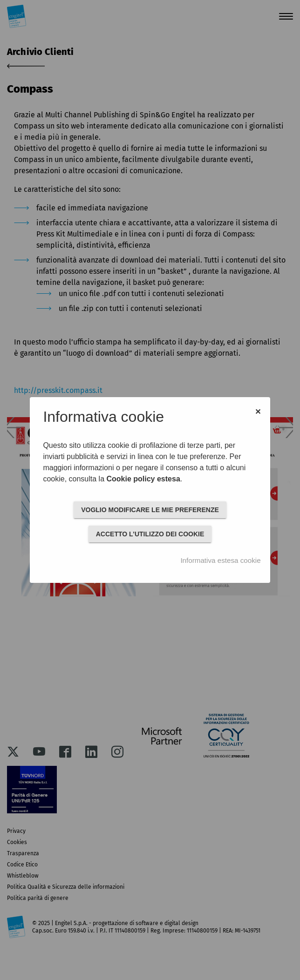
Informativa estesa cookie (220, 560)
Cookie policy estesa (143, 479)
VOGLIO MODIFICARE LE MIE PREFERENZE (150, 510)
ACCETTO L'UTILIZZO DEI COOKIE (150, 534)
